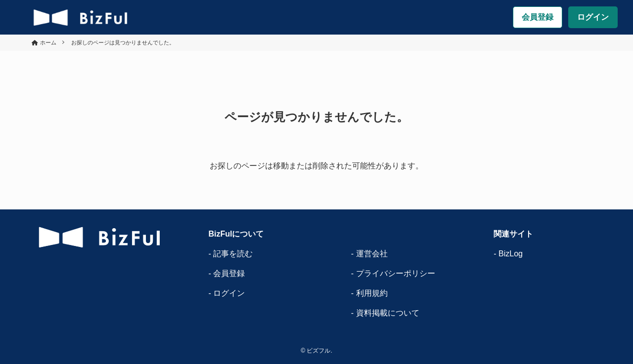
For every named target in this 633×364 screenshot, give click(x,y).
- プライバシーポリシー (393, 273)
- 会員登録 (226, 273)
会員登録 (538, 17)
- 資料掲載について (385, 313)
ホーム (48, 42)
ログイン (593, 17)
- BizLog (508, 254)
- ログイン (226, 293)
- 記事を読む (230, 254)
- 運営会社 (369, 254)
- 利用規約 (369, 293)
